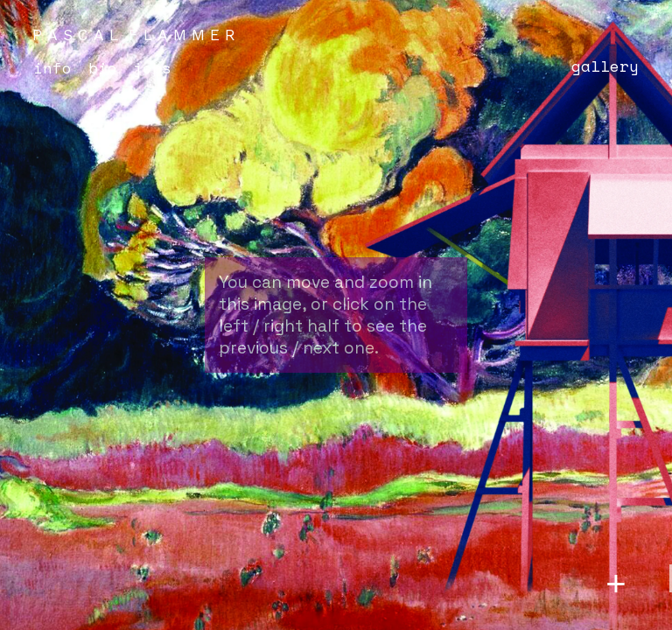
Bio (103, 67)
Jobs (152, 67)
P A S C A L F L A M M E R (134, 35)
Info (52, 67)
